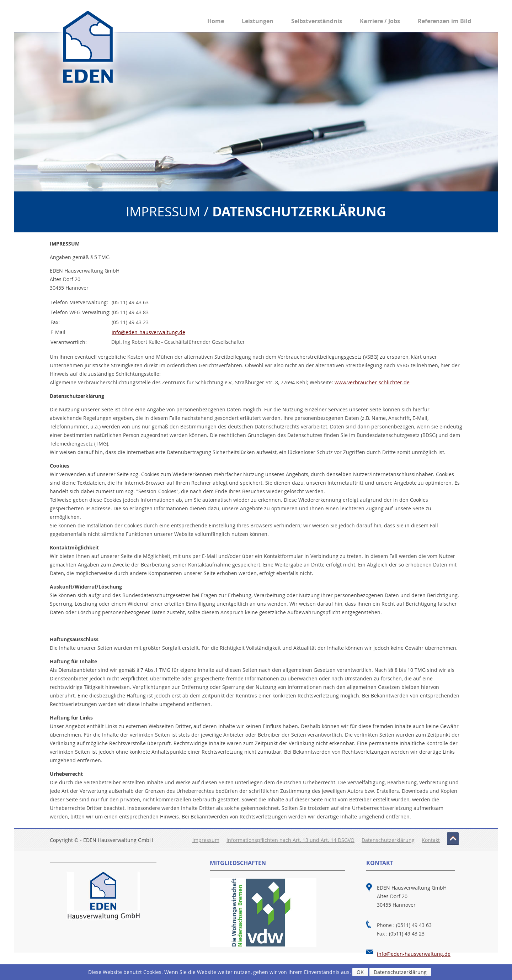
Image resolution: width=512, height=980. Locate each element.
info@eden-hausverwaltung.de (148, 332)
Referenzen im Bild (444, 21)
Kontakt (431, 840)
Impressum (206, 840)
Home (216, 21)
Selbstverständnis (317, 21)
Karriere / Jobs (380, 21)
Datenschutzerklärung (388, 840)
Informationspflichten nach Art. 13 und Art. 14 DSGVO (290, 840)
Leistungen (258, 21)
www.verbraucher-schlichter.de (372, 382)
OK (360, 972)
